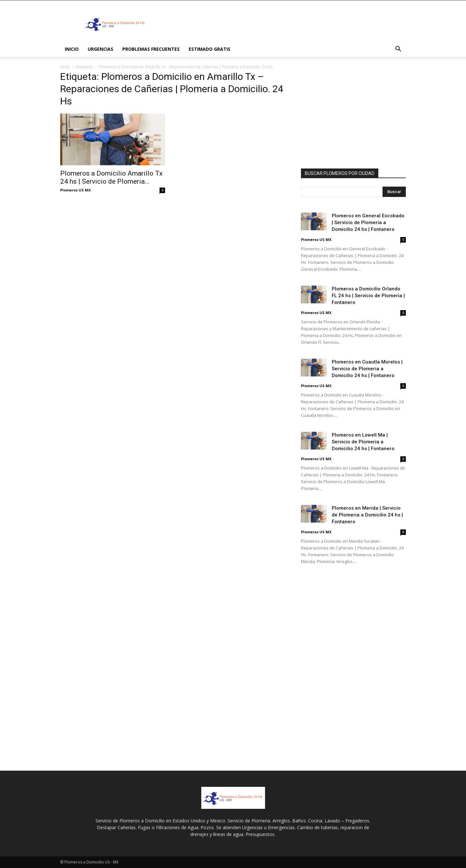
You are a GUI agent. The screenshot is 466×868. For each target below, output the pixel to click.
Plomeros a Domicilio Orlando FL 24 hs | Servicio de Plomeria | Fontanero (368, 296)
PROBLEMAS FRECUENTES (151, 49)
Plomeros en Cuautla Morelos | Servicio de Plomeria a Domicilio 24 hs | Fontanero (367, 369)
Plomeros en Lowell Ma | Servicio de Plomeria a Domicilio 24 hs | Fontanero (363, 442)
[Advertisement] (288, 24)
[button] (398, 50)
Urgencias (100, 49)
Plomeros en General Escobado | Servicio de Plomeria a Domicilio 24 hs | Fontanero (368, 222)
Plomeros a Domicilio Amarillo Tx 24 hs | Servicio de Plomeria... (111, 177)
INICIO (72, 49)
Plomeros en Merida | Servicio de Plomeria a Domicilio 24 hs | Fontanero (367, 515)
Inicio (65, 67)
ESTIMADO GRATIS (210, 49)
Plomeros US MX (75, 190)
